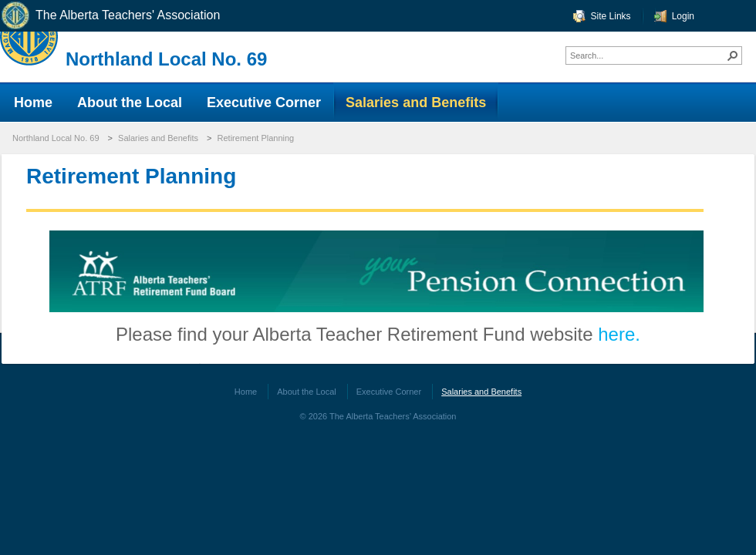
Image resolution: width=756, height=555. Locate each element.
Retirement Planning (256, 138)
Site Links (611, 16)
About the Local (306, 392)
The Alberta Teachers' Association (110, 16)
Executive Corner (389, 392)
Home (246, 392)
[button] (733, 55)
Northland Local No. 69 (166, 59)
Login (683, 16)
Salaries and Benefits (158, 138)
